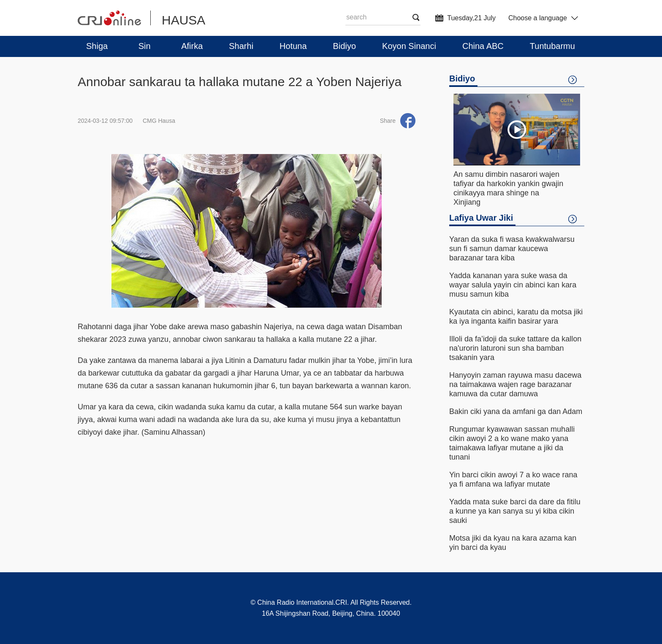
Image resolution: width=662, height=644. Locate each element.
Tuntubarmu (552, 46)
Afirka (192, 46)
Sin (145, 46)
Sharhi (241, 46)
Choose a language (543, 18)
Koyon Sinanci (409, 46)
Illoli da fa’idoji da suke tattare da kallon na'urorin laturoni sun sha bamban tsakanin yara (515, 348)
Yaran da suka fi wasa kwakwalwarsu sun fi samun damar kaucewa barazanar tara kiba (512, 249)
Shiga (97, 46)
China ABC (483, 46)
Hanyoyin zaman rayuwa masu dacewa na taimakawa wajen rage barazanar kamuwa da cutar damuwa (515, 384)
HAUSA (183, 20)
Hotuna (293, 46)
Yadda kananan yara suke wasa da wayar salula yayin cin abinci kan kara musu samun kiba (513, 285)
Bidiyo (345, 46)
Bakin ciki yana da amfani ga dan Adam (516, 411)
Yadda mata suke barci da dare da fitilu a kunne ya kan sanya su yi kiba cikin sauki (515, 511)
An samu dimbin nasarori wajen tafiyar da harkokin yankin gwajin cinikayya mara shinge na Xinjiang (508, 188)
